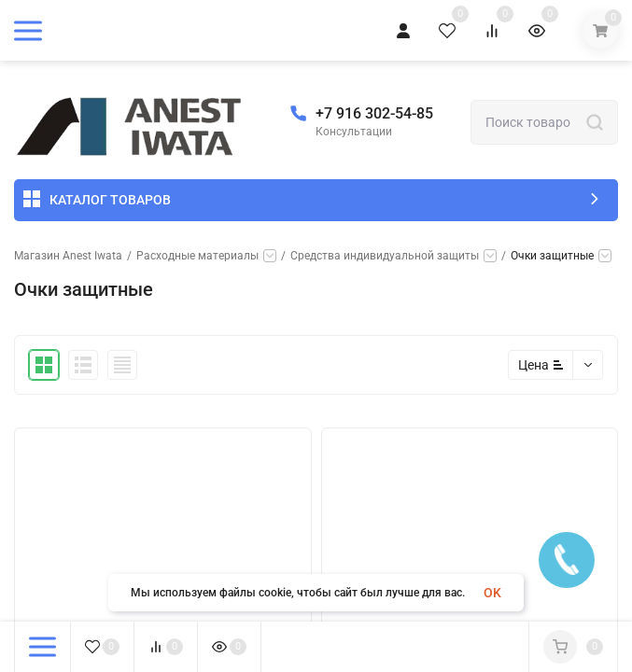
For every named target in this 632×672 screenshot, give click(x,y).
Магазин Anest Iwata (68, 256)
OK (492, 593)
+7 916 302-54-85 (374, 113)
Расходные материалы (197, 256)
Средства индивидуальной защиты (385, 256)
